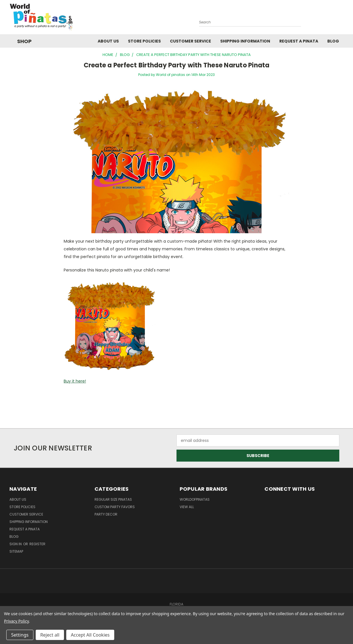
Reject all (50, 635)
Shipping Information (245, 41)
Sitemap (16, 551)
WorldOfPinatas (195, 499)
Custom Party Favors (115, 507)
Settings (20, 635)
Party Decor (106, 514)
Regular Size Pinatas (113, 499)
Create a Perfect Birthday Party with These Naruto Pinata (177, 65)
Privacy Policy (16, 621)
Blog (333, 41)
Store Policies (144, 41)
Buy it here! (75, 381)
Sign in (16, 544)
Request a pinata (299, 41)
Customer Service (190, 41)
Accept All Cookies (90, 635)
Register (37, 544)
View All (187, 507)
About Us (108, 41)
